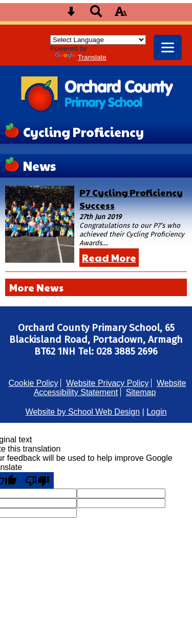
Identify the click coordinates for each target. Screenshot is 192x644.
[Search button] (96, 15)
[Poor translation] (37, 480)
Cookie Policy (34, 383)
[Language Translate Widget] (98, 40)
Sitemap (141, 392)
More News (36, 287)
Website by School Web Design (83, 412)
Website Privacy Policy (108, 383)
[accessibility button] (121, 15)
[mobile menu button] (168, 47)
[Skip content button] (71, 15)
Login (156, 412)
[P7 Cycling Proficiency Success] (40, 224)
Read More (109, 258)
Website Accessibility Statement (110, 388)
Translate (81, 57)
